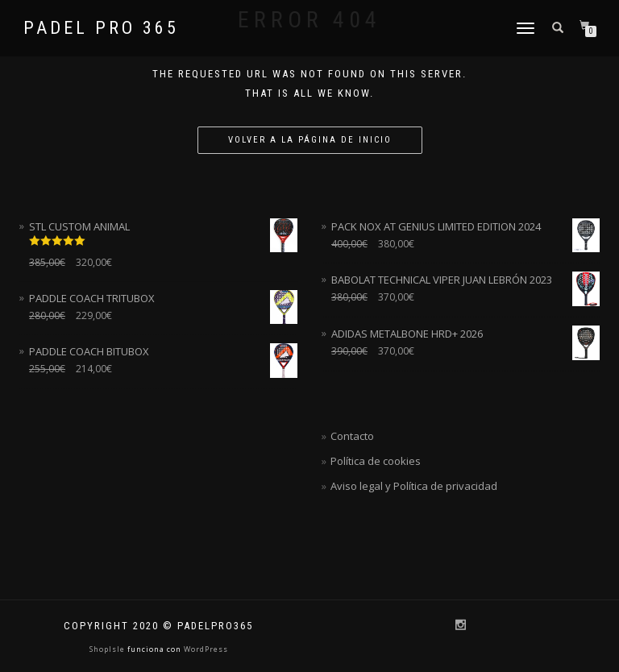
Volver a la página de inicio (310, 140)
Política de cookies (376, 461)
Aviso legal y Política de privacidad (414, 486)
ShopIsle (108, 649)
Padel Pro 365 (101, 28)
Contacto (352, 436)
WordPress (205, 649)
